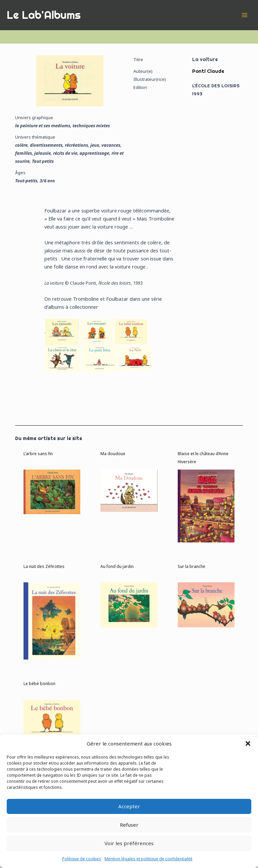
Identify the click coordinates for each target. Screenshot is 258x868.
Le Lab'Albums (44, 15)
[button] (248, 743)
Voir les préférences (129, 843)
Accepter (129, 806)
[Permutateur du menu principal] (245, 15)
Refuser (129, 825)
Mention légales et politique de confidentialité (148, 859)
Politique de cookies (82, 859)
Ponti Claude (208, 71)
